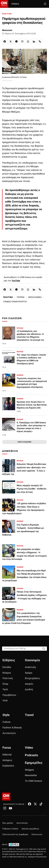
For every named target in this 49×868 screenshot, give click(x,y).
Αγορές (29, 684)
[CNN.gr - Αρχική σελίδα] (6, 797)
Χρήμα (29, 673)
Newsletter (31, 775)
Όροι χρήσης (8, 823)
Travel (29, 715)
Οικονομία (32, 660)
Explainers (8, 766)
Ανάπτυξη (30, 667)
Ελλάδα (7, 667)
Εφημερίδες (34, 763)
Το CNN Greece (34, 781)
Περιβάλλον (9, 695)
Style (6, 715)
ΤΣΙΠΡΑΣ (21, 297)
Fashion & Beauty (12, 728)
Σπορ (5, 684)
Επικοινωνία (37, 834)
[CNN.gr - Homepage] (4, 4)
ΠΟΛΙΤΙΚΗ (7, 14)
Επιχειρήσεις (32, 678)
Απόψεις (7, 760)
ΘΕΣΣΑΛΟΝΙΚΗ (35, 297)
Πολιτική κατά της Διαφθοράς (15, 834)
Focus (7, 748)
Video (29, 748)
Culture (6, 722)
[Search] (44, 648)
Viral (5, 700)
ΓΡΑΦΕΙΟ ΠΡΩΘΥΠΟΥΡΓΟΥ (15, 302)
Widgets (30, 770)
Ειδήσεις (15, 4)
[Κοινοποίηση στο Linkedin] (34, 42)
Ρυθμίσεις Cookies (10, 829)
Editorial (7, 755)
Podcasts (32, 755)
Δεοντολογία (22, 823)
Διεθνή (29, 689)
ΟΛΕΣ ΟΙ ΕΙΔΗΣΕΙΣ (24, 442)
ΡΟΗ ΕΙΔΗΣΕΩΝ (12, 318)
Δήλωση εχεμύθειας (30, 829)
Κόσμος (7, 673)
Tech (5, 689)
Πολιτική (8, 678)
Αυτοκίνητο (9, 733)
